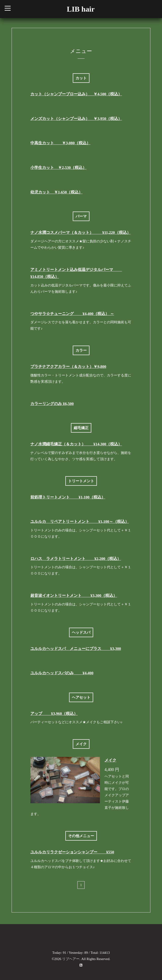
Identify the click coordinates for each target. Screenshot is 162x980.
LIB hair (81, 9)
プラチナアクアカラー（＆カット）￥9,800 (68, 367)
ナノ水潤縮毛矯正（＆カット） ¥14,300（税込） (76, 444)
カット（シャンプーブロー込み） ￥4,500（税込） (76, 94)
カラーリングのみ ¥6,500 (52, 404)
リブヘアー (71, 959)
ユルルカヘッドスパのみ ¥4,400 (62, 673)
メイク (110, 760)
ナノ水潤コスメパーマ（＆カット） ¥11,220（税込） (81, 233)
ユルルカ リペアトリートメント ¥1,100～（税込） (80, 522)
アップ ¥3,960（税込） (54, 714)
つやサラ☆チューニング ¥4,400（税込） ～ (72, 314)
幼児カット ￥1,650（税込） (56, 192)
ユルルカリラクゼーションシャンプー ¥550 (72, 852)
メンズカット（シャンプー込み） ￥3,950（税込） (76, 119)
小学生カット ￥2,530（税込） (58, 168)
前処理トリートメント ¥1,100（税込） (68, 497)
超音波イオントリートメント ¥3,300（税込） (74, 596)
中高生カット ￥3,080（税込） (60, 143)
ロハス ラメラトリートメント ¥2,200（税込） (76, 559)
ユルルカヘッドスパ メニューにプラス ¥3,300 (76, 649)
